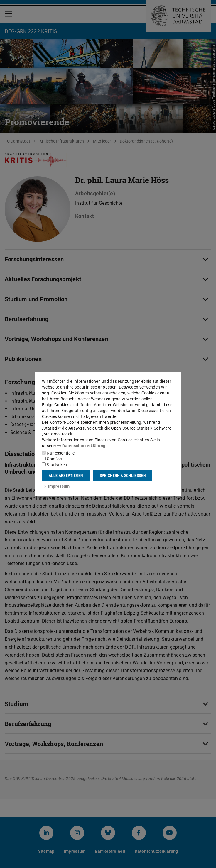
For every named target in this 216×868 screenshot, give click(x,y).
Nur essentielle (58, 453)
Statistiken (55, 465)
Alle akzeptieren (66, 476)
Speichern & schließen (123, 476)
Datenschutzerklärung (81, 446)
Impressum (56, 486)
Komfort (52, 459)
